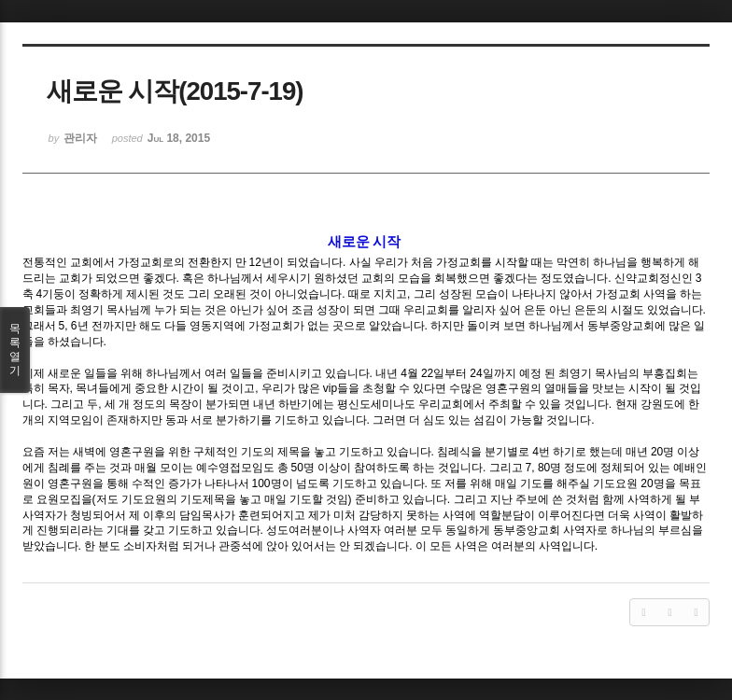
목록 (15, 350)
